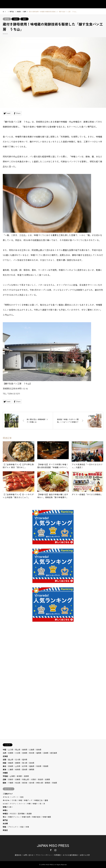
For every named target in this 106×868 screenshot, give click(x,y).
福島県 (32, 766)
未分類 (5, 823)
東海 (4, 769)
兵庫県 (18, 779)
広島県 (32, 750)
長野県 (26, 776)
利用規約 (57, 855)
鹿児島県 (54, 753)
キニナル (6, 800)
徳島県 (11, 763)
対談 (22, 827)
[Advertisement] (53, 662)
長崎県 (46, 753)
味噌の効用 (26, 817)
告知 (22, 797)
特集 (4, 827)
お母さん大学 (85, 855)
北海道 (5, 756)
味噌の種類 (47, 817)
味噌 (20, 800)
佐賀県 (11, 753)
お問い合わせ (28, 855)
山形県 (18, 766)
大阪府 (33, 779)
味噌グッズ (28, 800)
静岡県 (32, 769)
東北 (4, 766)
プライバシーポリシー (44, 855)
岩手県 (25, 766)
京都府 (11, 779)
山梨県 (12, 776)
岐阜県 (18, 769)
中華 (29, 804)
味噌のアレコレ (14, 817)
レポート (15, 797)
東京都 (25, 783)
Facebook (51, 850)
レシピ (5, 804)
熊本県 (32, 753)
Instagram (55, 850)
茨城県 (16, 19)
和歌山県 (26, 779)
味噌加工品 (38, 800)
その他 (14, 800)
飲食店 (5, 830)
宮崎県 (25, 753)
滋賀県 (47, 779)
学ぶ (4, 817)
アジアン (13, 804)
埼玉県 (18, 783)
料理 (27, 827)
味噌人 (5, 810)
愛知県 (25, 769)
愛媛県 (18, 763)
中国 (4, 750)
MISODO (13, 813)
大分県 (18, 753)
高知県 (32, 763)
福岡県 (39, 753)
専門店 (7, 19)
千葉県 (11, 783)
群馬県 (47, 783)
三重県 (11, 769)
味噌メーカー (8, 807)
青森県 (46, 766)
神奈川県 (40, 783)
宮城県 (11, 766)
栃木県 (32, 783)
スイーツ (22, 804)
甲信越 (5, 776)
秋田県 (39, 766)
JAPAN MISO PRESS (53, 845)
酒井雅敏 (21, 813)
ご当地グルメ (8, 794)
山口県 (11, 750)
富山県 (11, 759)
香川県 (25, 763)
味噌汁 (35, 804)
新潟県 (19, 776)
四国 (4, 763)
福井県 (25, 759)
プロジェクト (13, 827)
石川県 (18, 759)
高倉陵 (29, 813)
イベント (6, 797)
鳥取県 (39, 750)
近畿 (4, 779)
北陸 (4, 759)
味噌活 (5, 813)
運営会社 (18, 855)
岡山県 (18, 750)
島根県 (25, 750)
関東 (24, 19)
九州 (4, 753)
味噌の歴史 (36, 817)
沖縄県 (5, 773)
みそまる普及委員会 (70, 855)
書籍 (46, 800)
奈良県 (40, 779)
